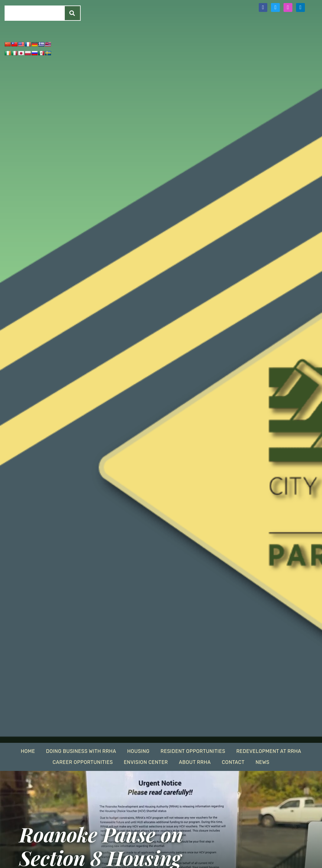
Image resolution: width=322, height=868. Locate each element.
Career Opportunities (83, 762)
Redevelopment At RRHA (269, 751)
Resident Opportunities (193, 751)
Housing (138, 751)
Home (28, 751)
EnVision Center (146, 762)
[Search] (72, 13)
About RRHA (195, 762)
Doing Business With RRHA (81, 751)
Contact (233, 762)
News (263, 762)
